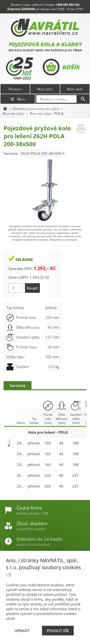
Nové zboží (45, 89)
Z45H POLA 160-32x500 (21, 443)
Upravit (22, 631)
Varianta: (11, 153)
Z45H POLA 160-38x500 (21, 454)
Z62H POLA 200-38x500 (21, 486)
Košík (61, 67)
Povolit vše (58, 631)
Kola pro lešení (14, 113)
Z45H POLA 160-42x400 (21, 465)
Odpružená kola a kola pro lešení (36, 109)
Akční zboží (75, 89)
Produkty (15, 89)
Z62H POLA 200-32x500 (21, 475)
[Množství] (15, 288)
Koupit (32, 288)
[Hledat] (83, 99)
